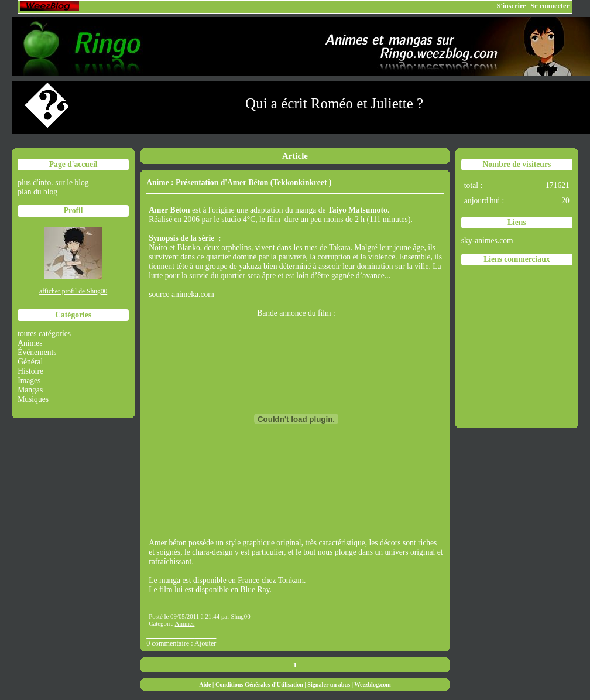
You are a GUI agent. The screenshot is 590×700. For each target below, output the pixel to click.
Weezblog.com (373, 684)
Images (29, 380)
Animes (30, 343)
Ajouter (205, 643)
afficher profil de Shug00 (73, 291)
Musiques (33, 399)
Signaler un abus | (331, 684)
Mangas (30, 390)
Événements (37, 352)
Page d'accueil (73, 164)
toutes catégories (44, 334)
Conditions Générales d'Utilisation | (261, 684)
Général (30, 362)
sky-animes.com (487, 240)
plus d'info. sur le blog (53, 182)
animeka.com (193, 294)
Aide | (207, 684)
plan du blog (37, 192)
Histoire (30, 371)
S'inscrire (511, 6)
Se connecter (550, 6)
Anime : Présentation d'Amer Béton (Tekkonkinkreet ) (239, 182)
